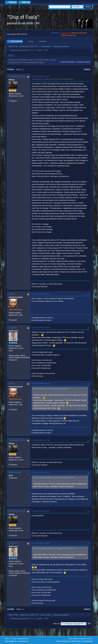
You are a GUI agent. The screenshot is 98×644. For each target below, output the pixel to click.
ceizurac (13, 328)
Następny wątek (83, 62)
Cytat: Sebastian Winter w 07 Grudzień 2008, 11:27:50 (55, 478)
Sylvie (39, 50)
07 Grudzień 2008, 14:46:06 (41, 472)
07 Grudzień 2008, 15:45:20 (41, 511)
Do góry (11, 609)
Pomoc (71, 639)
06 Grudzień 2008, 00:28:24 (41, 294)
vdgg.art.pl (65, 33)
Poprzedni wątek (68, 62)
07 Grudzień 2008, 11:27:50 (41, 440)
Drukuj (87, 69)
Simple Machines (23, 639)
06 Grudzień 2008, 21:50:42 (41, 328)
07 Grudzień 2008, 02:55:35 (41, 383)
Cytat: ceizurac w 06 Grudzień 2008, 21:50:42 (52, 389)
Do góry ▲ (90, 639)
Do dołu (11, 69)
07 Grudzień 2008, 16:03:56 (41, 543)
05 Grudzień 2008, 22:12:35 (41, 76)
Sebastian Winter (17, 76)
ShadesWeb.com (23, 641)
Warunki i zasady (80, 639)
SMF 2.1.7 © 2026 (11, 639)
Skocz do (56, 624)
